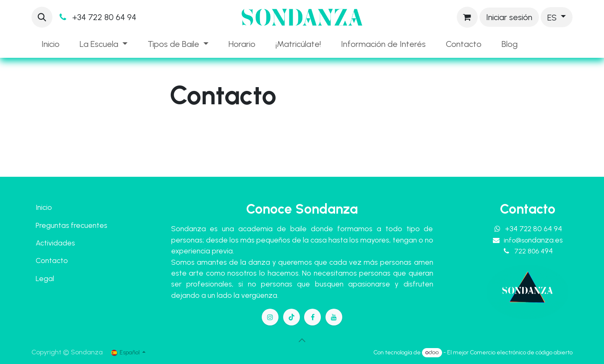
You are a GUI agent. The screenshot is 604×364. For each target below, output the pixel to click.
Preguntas (52, 225)
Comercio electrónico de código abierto (521, 352)
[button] (42, 17)
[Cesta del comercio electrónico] (467, 17)
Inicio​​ (44, 207)
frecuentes (89, 225)
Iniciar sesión (509, 17)
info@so (533, 240)
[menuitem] (51, 44)
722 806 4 (534, 251)
